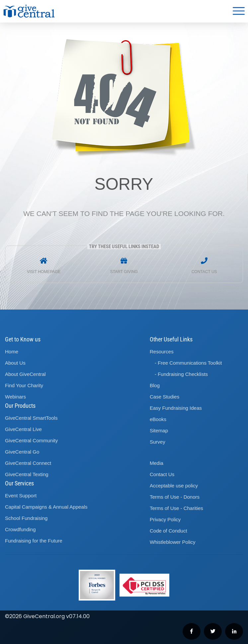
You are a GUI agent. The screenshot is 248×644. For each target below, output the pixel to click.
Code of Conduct (168, 531)
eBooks (158, 419)
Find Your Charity (24, 385)
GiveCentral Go (22, 452)
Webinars (15, 397)
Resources (162, 352)
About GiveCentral (25, 374)
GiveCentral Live (23, 429)
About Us (15, 363)
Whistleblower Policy (173, 542)
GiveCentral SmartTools (31, 418)
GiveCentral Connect (28, 463)
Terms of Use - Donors (175, 497)
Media (157, 463)
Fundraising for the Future (34, 541)
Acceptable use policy (174, 486)
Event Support (21, 496)
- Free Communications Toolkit (188, 363)
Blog (155, 385)
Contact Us (162, 474)
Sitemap (159, 430)
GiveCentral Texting (27, 474)
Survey (158, 442)
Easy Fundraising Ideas (176, 408)
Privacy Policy (165, 519)
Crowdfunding (20, 529)
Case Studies (165, 397)
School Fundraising (26, 518)
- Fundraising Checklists (181, 374)
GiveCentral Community (31, 440)
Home (12, 352)
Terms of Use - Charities (176, 508)
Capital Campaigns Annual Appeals (46, 507)
